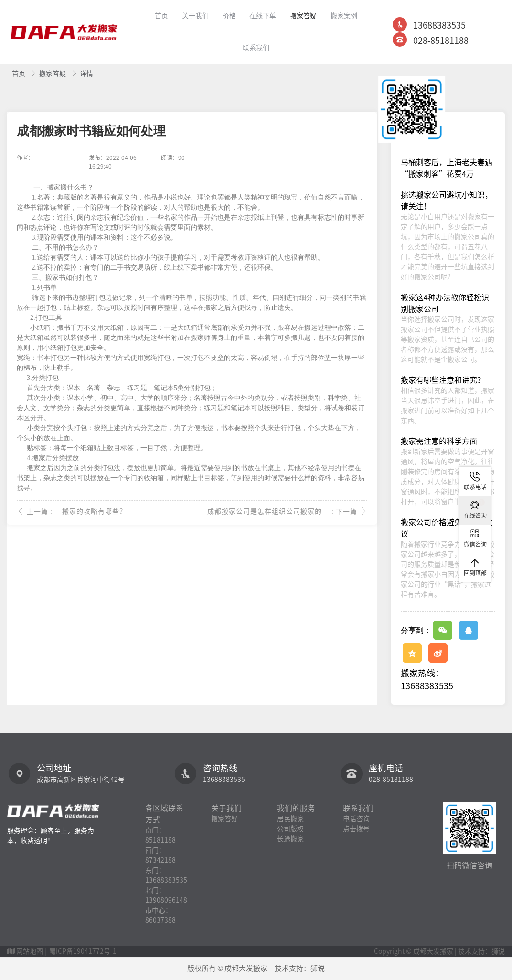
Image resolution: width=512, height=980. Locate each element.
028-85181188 (441, 41)
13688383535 (439, 25)
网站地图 (30, 951)
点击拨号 (356, 829)
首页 (19, 74)
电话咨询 (356, 819)
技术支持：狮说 (481, 951)
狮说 (318, 968)
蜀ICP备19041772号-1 (83, 951)
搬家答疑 (53, 74)
